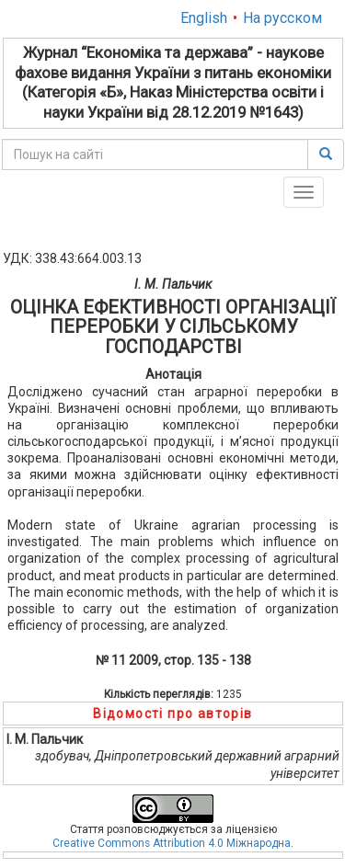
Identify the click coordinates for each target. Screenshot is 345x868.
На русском (282, 18)
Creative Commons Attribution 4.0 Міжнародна (172, 843)
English (204, 18)
